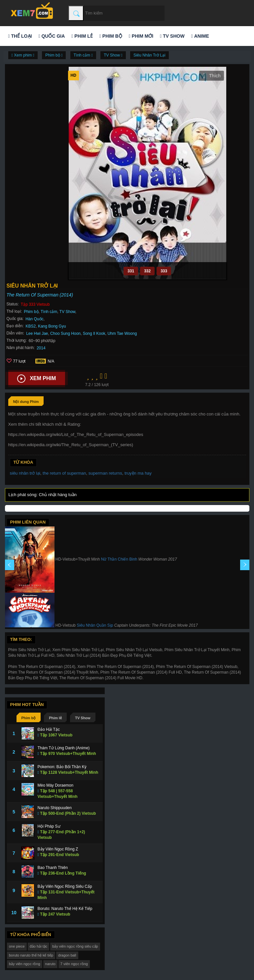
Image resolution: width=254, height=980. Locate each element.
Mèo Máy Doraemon (56, 785)
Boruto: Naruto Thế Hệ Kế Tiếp (65, 909)
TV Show (172, 36)
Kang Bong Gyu (52, 326)
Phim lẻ (82, 36)
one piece (17, 946)
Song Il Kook (94, 333)
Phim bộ (111, 36)
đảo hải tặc (38, 946)
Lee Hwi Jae (37, 333)
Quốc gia (52, 36)
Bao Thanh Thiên (53, 868)
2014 (41, 348)
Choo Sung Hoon (65, 333)
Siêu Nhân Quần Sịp (95, 626)
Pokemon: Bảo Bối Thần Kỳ (62, 767)
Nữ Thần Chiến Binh (119, 560)
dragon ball (67, 955)
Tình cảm (49, 312)
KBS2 (31, 326)
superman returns (105, 473)
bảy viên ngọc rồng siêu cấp (75, 946)
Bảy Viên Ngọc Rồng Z (58, 849)
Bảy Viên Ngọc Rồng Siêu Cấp (65, 886)
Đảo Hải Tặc (49, 729)
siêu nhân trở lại (25, 473)
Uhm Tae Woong (122, 333)
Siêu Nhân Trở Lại (149, 55)
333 (164, 271)
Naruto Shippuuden (55, 808)
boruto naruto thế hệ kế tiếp (31, 955)
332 (147, 271)
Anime (200, 36)
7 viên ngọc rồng (74, 964)
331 (131, 271)
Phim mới (141, 36)
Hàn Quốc (34, 319)
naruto (50, 964)
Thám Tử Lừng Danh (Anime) (64, 748)
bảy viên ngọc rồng (25, 964)
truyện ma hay (138, 473)
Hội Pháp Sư (49, 826)
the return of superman (64, 473)
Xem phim (36, 379)
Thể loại (20, 36)
